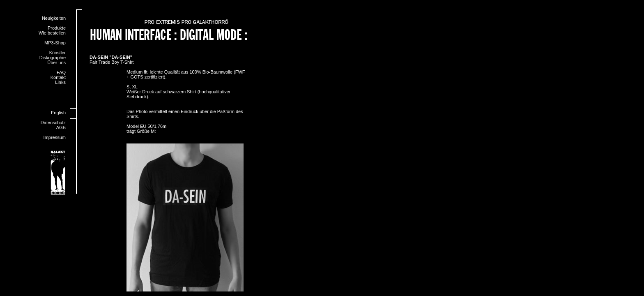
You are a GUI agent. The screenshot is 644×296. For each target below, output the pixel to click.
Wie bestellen (52, 33)
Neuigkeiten (54, 18)
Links (60, 82)
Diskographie (53, 58)
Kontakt (58, 77)
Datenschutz (53, 123)
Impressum (55, 137)
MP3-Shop (55, 43)
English (58, 113)
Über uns (56, 62)
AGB (61, 127)
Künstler (57, 53)
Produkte (57, 28)
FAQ (61, 72)
